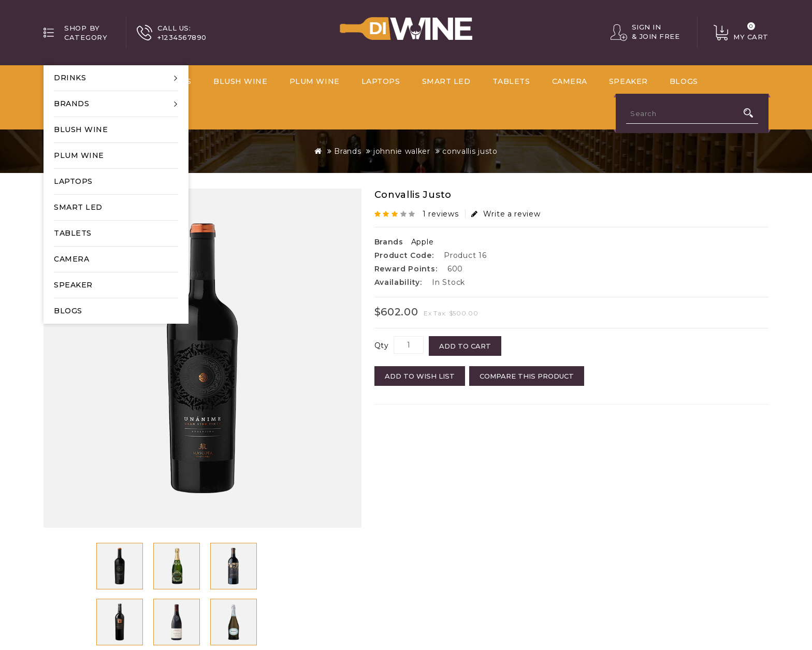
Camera (71, 259)
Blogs (68, 311)
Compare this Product (527, 376)
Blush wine (81, 129)
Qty (382, 345)
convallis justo (470, 151)
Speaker (73, 285)
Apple (423, 242)
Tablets (73, 233)
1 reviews (440, 214)
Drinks (70, 78)
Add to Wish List (420, 376)
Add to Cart (465, 346)
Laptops (73, 181)
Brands (71, 104)
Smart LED (78, 207)
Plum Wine (79, 155)
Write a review (506, 214)
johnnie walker (402, 151)
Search (748, 113)
